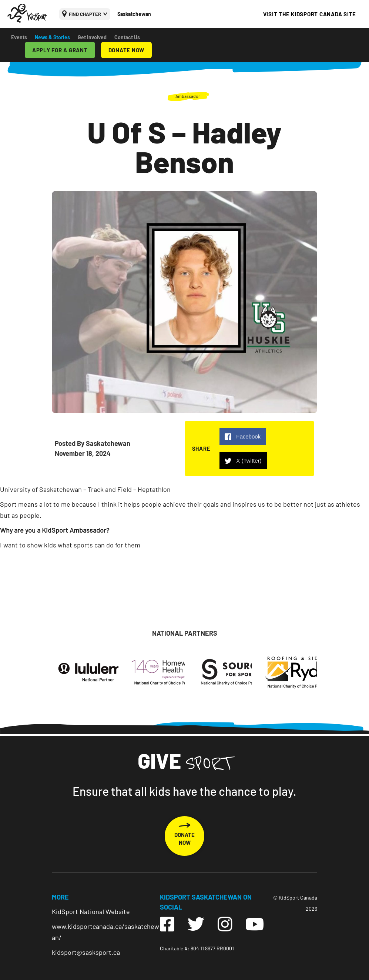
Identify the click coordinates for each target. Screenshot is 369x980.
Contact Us (127, 37)
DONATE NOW (127, 50)
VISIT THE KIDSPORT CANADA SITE (310, 14)
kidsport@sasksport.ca (86, 952)
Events (19, 37)
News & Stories (52, 37)
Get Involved (92, 37)
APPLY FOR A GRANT (60, 50)
